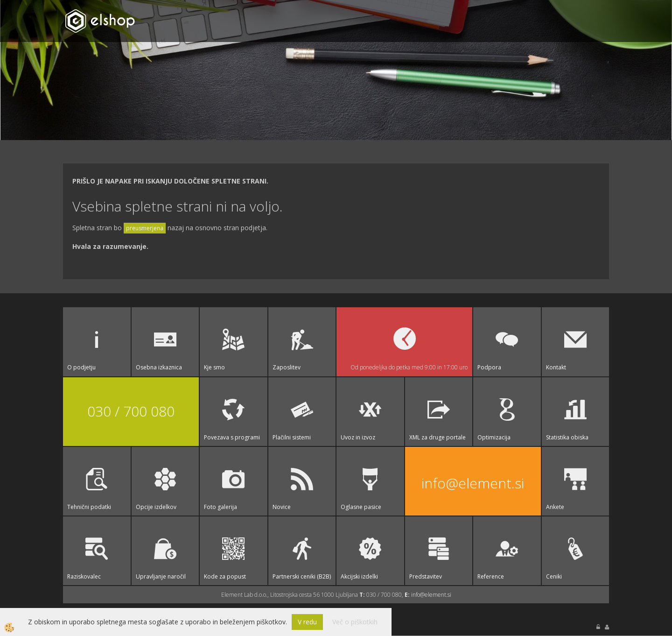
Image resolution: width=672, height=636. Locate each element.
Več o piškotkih (355, 622)
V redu (307, 622)
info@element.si (473, 483)
